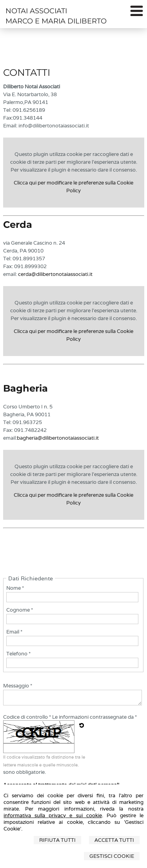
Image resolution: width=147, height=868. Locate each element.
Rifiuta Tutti (57, 840)
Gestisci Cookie (112, 856)
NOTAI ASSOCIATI (36, 11)
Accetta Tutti (114, 840)
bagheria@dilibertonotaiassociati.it (58, 438)
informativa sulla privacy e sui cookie (53, 815)
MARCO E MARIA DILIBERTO (56, 21)
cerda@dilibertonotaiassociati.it (55, 274)
